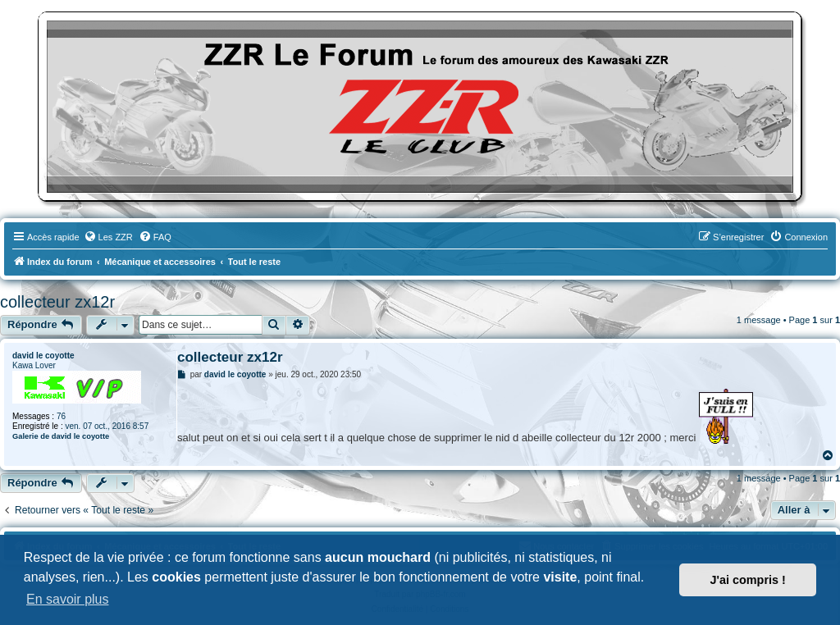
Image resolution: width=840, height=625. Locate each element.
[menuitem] (108, 237)
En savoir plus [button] (68, 599)
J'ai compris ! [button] (748, 580)
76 (61, 416)
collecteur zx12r (57, 302)
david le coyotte (43, 356)
